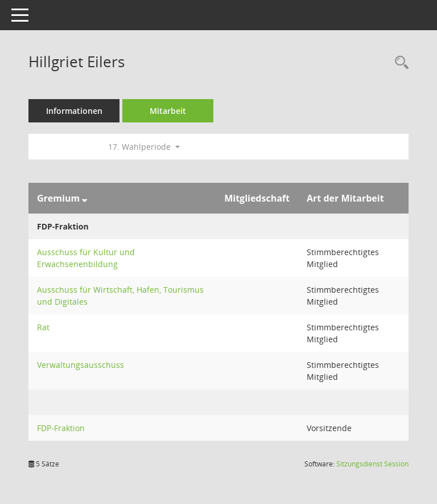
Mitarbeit (168, 111)
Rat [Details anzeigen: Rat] (43, 327)
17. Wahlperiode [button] (144, 147)
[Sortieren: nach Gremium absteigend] (84, 198)
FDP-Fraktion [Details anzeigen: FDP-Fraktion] (61, 428)
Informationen (74, 111)
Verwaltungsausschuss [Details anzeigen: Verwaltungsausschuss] (81, 365)
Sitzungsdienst (372, 464)
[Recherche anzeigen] (399, 63)
